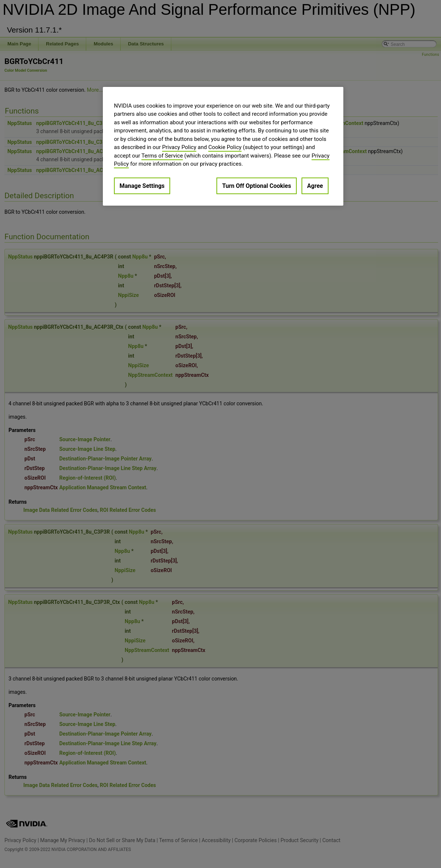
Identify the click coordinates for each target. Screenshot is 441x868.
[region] (223, 146)
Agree (315, 186)
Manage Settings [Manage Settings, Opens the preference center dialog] (142, 186)
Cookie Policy (225, 147)
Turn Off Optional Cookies (256, 186)
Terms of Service (162, 156)
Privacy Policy (179, 147)
